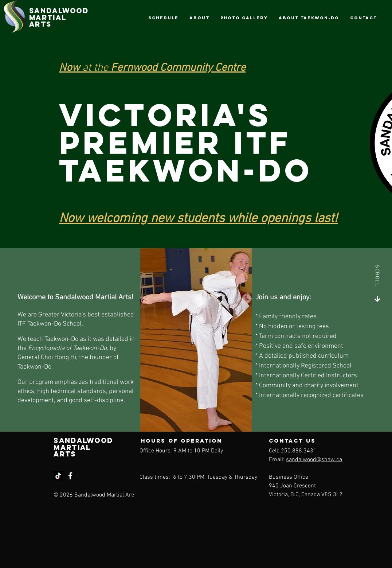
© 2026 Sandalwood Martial (89, 495)
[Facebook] (70, 476)
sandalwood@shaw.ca (314, 460)
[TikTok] (58, 476)
